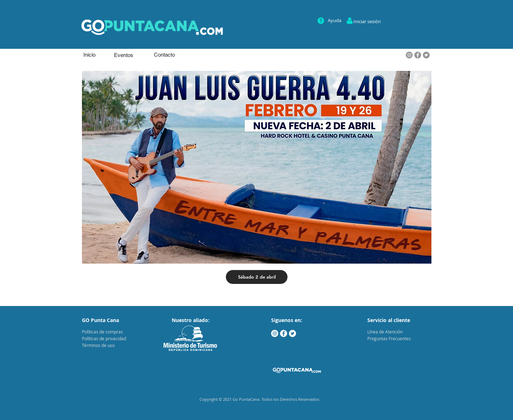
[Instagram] (409, 55)
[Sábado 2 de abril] (257, 277)
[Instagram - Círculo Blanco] (275, 333)
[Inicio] (89, 55)
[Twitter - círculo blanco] (292, 333)
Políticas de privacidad (104, 338)
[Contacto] (164, 55)
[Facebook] (418, 55)
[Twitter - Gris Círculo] (426, 55)
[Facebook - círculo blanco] (284, 333)
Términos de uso (98, 345)
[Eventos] (124, 55)
